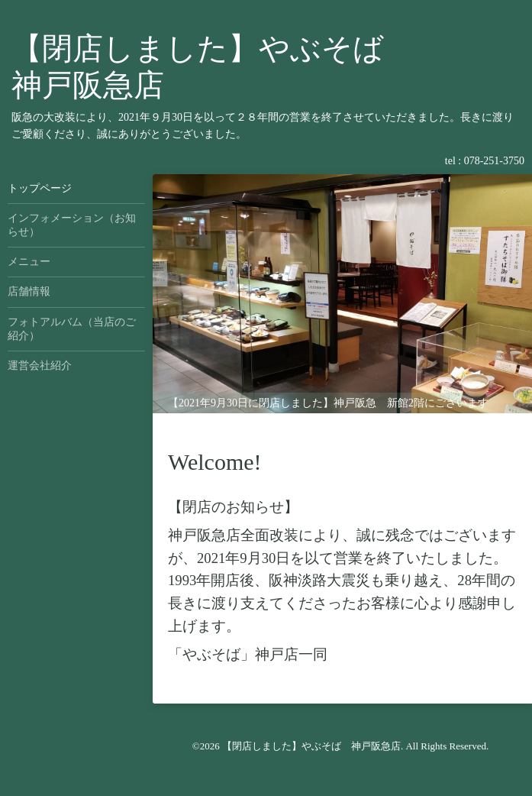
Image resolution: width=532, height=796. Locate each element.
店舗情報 (29, 291)
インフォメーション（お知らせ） (72, 225)
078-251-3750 (494, 161)
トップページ (40, 188)
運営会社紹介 (40, 366)
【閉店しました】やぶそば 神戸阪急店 (311, 746)
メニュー (29, 262)
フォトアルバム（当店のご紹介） (72, 329)
